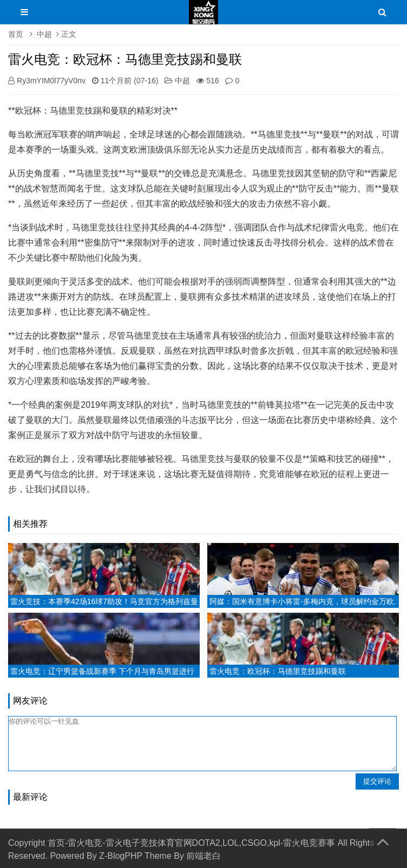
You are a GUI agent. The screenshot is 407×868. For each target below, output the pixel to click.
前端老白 (203, 856)
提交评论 (377, 781)
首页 (16, 34)
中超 (44, 34)
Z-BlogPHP (121, 856)
